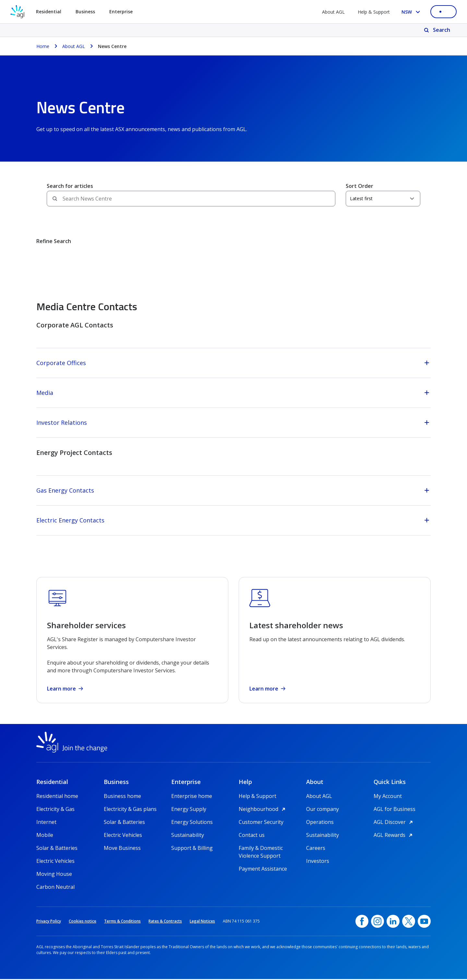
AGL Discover (394, 823)
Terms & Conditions (122, 922)
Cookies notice (83, 922)
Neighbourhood (263, 810)
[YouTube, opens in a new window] (424, 922)
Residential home (57, 797)
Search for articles (70, 186)
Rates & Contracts (165, 922)
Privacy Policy (49, 922)
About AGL (333, 12)
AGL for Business (395, 810)
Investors (318, 862)
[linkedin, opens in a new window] (393, 922)
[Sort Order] (383, 199)
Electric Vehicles (55, 862)
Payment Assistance (263, 870)
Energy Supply (189, 810)
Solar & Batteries (57, 849)
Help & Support (374, 12)
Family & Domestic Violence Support (261, 849)
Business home (122, 797)
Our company (323, 810)
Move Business (122, 849)
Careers (316, 849)
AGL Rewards (394, 836)
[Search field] (191, 199)
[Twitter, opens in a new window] (409, 922)
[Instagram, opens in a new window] (377, 922)
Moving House (54, 875)
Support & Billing (192, 849)
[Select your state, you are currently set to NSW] (412, 12)
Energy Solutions (192, 823)
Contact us (252, 836)
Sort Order (359, 186)
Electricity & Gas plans (130, 810)
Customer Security (261, 823)
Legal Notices (202, 922)
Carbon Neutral (55, 888)
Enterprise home (192, 797)
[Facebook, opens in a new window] (362, 922)
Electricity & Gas (55, 810)
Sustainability (188, 836)
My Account (388, 797)
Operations (320, 823)
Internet (46, 823)
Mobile (45, 836)
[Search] (438, 30)
